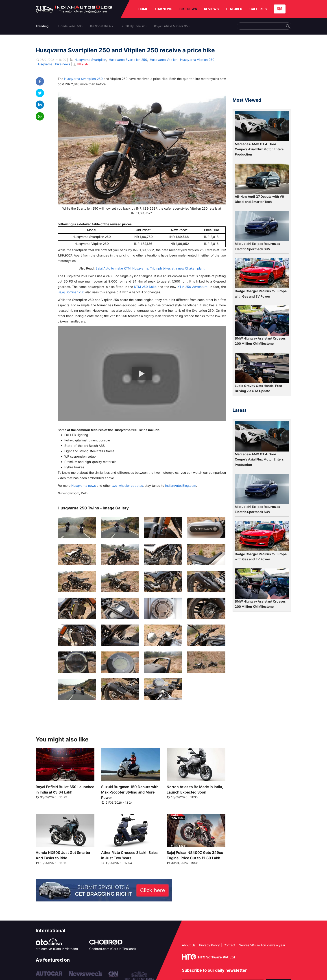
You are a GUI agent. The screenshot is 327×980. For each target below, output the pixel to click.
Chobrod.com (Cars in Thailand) (113, 949)
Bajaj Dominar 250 (71, 292)
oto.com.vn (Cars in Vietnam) (57, 949)
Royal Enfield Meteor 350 (172, 26)
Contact (229, 945)
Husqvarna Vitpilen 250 (197, 60)
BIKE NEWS (188, 9)
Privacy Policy (209, 945)
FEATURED (234, 9)
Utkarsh (80, 64)
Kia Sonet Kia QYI (102, 26)
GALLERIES (258, 9)
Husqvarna (45, 64)
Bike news (63, 64)
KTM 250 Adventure (192, 287)
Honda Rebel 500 (70, 26)
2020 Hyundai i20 (134, 26)
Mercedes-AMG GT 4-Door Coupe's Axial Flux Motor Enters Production (259, 149)
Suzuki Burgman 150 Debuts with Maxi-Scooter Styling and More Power (130, 792)
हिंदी (280, 9)
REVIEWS (211, 9)
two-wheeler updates (127, 486)
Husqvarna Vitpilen (164, 60)
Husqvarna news (84, 486)
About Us (189, 945)
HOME (143, 9)
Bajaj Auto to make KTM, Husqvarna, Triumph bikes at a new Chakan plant (150, 268)
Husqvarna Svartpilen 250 (128, 60)
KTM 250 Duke (145, 287)
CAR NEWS (164, 9)
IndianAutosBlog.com (181, 486)
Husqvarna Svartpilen (90, 60)
